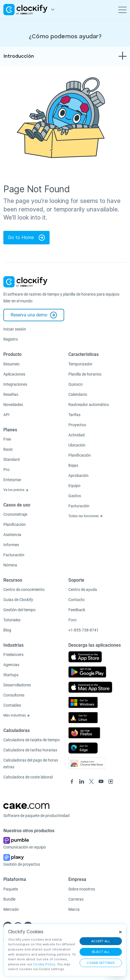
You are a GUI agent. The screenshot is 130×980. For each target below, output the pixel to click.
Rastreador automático (89, 405)
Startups (11, 675)
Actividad (76, 435)
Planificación (15, 524)
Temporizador (80, 364)
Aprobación (78, 476)
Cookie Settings (101, 963)
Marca (74, 909)
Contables (12, 705)
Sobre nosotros (82, 889)
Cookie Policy (44, 964)
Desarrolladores (17, 685)
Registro (11, 339)
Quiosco (76, 384)
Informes (11, 545)
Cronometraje (15, 514)
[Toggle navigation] (122, 10)
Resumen (11, 364)
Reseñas (11, 394)
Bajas (73, 465)
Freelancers (13, 655)
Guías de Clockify (18, 600)
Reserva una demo (34, 315)
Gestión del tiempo (19, 610)
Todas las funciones (86, 516)
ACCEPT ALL (101, 941)
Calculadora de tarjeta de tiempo (32, 740)
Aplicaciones (14, 374)
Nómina (10, 565)
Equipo (74, 486)
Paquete (11, 889)
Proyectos (77, 425)
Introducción (19, 56)
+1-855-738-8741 (83, 630)
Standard (11, 459)
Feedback (77, 610)
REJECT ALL (101, 952)
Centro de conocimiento (24, 590)
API (6, 415)
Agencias (11, 665)
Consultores (14, 695)
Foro (72, 620)
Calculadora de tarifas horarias (30, 750)
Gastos (75, 496)
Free (7, 439)
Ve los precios (16, 490)
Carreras (76, 899)
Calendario (78, 394)
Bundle (9, 899)
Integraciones (15, 384)
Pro (6, 470)
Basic (8, 449)
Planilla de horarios (85, 374)
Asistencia (12, 535)
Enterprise (12, 480)
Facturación (14, 555)
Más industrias (17, 715)
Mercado (11, 909)
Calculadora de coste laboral (28, 777)
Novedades (13, 405)
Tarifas (74, 415)
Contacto (76, 600)
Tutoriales (12, 620)
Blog (7, 630)
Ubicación (77, 445)
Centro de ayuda (83, 590)
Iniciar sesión (15, 329)
